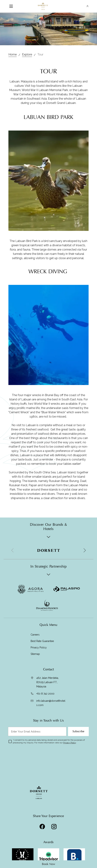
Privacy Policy (39, 648)
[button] (84, 550)
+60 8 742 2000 (45, 694)
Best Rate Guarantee (42, 641)
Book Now (48, 864)
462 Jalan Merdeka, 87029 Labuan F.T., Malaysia (48, 682)
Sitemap (35, 654)
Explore (27, 54)
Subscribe (78, 731)
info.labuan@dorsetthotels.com (51, 703)
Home (13, 54)
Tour (40, 54)
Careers (35, 635)
